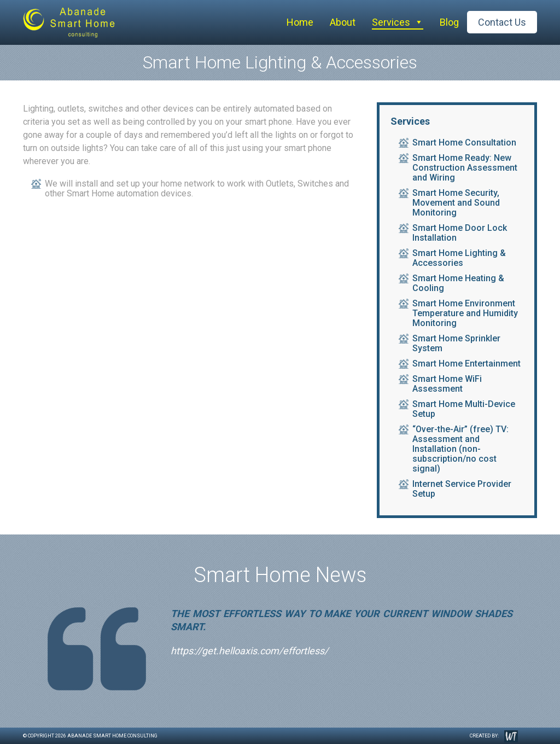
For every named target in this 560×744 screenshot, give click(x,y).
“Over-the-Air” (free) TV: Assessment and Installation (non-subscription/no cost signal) (460, 449)
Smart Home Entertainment (466, 364)
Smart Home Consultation (464, 143)
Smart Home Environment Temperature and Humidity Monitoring (465, 313)
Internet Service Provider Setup (462, 489)
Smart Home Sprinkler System (456, 344)
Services (391, 22)
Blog (449, 22)
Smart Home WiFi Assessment (447, 384)
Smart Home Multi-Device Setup (464, 409)
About (343, 22)
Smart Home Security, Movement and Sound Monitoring (456, 203)
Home (300, 22)
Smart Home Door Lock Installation (460, 233)
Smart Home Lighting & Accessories (459, 258)
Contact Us (502, 22)
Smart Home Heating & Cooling (458, 283)
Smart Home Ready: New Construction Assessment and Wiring (465, 168)
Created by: (494, 736)
